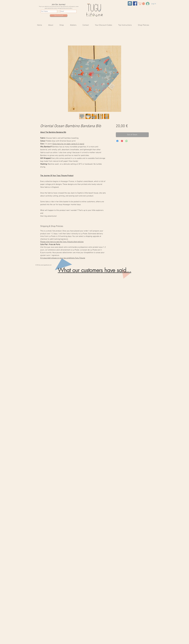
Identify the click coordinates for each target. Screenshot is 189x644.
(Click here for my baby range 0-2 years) (68, 144)
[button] (142, 4)
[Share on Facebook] (117, 141)
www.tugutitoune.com (46, 265)
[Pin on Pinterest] (122, 141)
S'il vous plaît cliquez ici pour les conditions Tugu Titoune (63, 258)
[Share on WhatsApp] (127, 141)
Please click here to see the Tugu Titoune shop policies (62, 242)
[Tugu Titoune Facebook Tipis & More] (135, 3)
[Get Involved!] (59, 15)
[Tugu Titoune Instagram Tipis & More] (130, 3)
